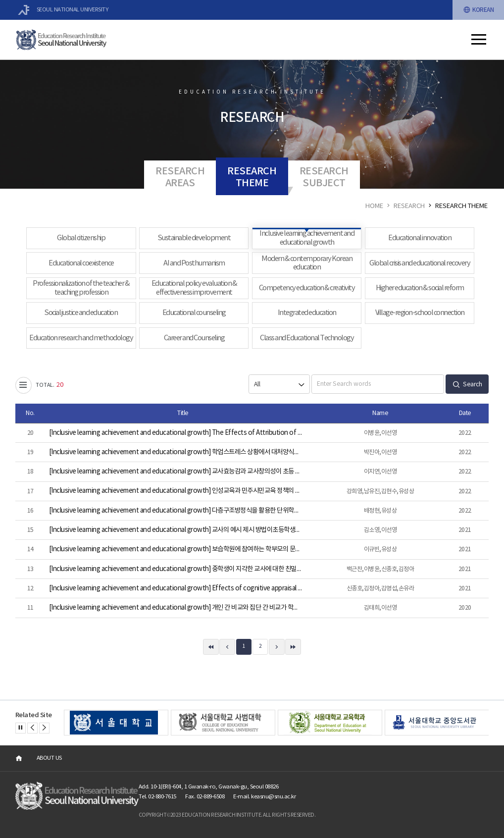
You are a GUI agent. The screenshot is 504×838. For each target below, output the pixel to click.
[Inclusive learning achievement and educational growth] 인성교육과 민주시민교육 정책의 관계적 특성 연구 (176, 491)
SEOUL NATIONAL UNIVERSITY (63, 10)
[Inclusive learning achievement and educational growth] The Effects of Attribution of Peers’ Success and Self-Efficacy (176, 433)
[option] (116, 723)
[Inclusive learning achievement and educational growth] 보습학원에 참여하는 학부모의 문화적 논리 (176, 549)
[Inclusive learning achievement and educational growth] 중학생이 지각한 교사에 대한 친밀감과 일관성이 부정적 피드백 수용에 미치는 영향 (176, 569)
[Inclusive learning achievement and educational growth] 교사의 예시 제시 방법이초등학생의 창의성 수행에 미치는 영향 (176, 530)
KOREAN (479, 10)
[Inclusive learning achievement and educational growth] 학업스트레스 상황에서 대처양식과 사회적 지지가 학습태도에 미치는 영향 (176, 452)
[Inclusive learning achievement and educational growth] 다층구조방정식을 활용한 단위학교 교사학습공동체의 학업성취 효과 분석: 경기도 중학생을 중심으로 (176, 511)
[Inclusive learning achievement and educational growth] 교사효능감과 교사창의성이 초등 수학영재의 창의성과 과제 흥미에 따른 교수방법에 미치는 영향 (176, 471)
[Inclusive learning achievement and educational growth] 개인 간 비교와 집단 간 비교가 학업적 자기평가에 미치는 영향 (176, 608)
